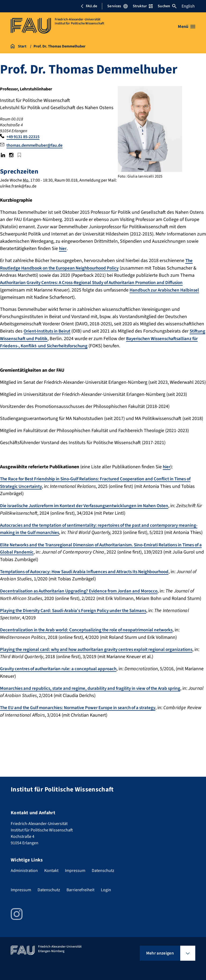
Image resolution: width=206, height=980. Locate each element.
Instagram (11, 155)
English (188, 6)
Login (106, 890)
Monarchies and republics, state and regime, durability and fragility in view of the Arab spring (97, 693)
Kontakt (51, 871)
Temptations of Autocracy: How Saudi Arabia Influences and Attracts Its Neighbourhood (91, 577)
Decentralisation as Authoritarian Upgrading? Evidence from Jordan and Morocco (84, 596)
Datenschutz (103, 871)
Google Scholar (19, 155)
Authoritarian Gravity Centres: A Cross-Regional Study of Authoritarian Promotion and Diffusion (100, 282)
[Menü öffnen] (187, 27)
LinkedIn (3, 155)
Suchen (167, 6)
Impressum (75, 871)
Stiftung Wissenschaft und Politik (34, 338)
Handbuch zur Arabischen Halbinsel (166, 290)
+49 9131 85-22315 (23, 137)
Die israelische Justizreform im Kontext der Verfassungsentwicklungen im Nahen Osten (91, 504)
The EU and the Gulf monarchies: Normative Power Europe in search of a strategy (84, 712)
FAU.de (89, 6)
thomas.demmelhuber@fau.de (34, 145)
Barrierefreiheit (80, 890)
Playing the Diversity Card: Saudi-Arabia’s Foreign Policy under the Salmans (79, 615)
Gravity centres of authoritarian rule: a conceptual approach (63, 673)
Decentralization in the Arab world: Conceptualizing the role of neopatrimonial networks (92, 635)
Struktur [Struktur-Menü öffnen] (143, 6)
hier (63, 248)
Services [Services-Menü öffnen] (117, 6)
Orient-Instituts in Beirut (50, 331)
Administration (24, 871)
